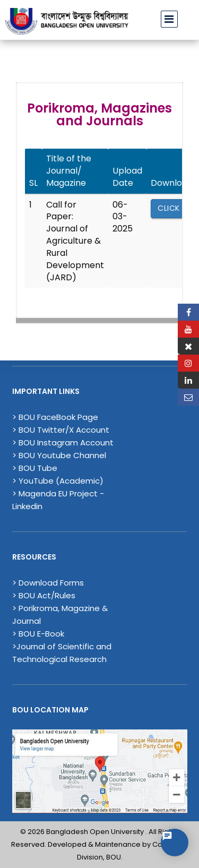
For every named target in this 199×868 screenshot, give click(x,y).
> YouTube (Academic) (58, 481)
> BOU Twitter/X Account (61, 430)
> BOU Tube (35, 468)
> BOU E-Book (38, 634)
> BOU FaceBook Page (55, 417)
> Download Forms (48, 583)
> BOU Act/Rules (44, 595)
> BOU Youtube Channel (59, 455)
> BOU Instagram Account (63, 442)
